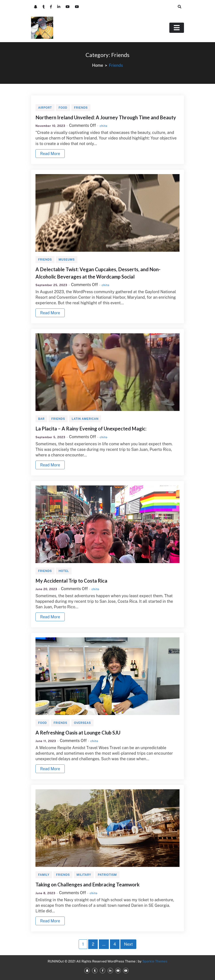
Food (63, 108)
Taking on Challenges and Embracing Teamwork (88, 885)
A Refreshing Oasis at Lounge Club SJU (78, 733)
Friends (81, 108)
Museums (67, 260)
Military (84, 875)
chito (103, 126)
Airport (45, 108)
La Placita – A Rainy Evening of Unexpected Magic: (91, 429)
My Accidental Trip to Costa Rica (71, 581)
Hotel (64, 571)
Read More (50, 154)
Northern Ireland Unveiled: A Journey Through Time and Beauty (106, 117)
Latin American (85, 419)
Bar (41, 419)
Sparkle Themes (155, 961)
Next (128, 944)
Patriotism (107, 875)
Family (44, 875)
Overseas (82, 723)
